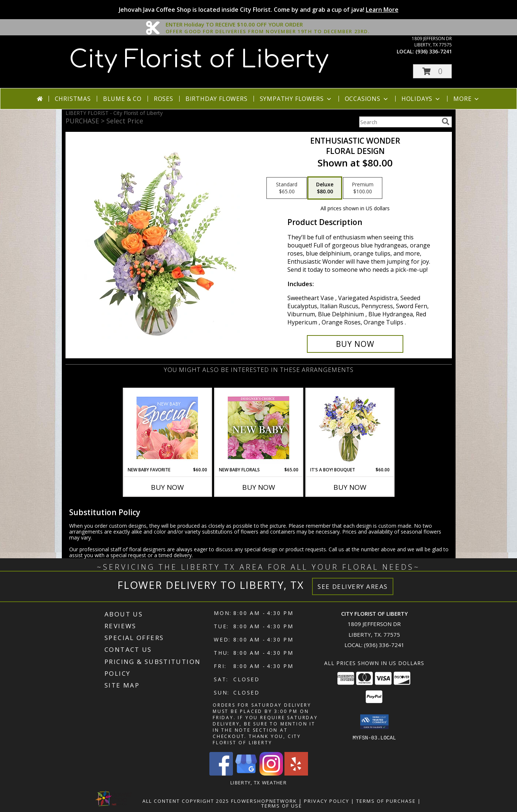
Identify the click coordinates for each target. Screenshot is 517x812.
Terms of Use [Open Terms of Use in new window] (282, 806)
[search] (446, 122)
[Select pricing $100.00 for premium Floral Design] (363, 188)
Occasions (367, 99)
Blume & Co (122, 99)
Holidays (421, 99)
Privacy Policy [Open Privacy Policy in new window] (327, 801)
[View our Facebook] (221, 774)
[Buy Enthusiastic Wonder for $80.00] (355, 344)
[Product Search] (399, 122)
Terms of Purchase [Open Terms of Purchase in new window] (386, 801)
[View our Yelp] (296, 774)
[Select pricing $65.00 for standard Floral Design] (287, 188)
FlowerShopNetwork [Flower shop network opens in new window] (264, 801)
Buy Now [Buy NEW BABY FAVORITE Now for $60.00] (167, 487)
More (467, 99)
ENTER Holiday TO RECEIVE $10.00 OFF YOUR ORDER (268, 25)
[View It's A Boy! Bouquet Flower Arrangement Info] (350, 428)
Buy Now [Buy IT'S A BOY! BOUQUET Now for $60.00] (350, 487)
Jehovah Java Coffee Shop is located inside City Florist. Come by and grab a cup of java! (259, 10)
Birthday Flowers (217, 99)
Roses (164, 99)
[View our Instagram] (271, 774)
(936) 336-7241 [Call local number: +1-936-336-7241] (434, 51)
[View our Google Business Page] (246, 774)
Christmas (73, 99)
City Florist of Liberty (199, 60)
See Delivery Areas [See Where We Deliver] (353, 586)
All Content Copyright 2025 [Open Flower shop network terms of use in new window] (186, 801)
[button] (432, 71)
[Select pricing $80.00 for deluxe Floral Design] (325, 188)
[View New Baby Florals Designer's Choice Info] (258, 428)
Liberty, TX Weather (258, 783)
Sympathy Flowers (296, 99)
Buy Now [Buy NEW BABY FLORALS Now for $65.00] (259, 487)
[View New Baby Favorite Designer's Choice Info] (167, 428)
